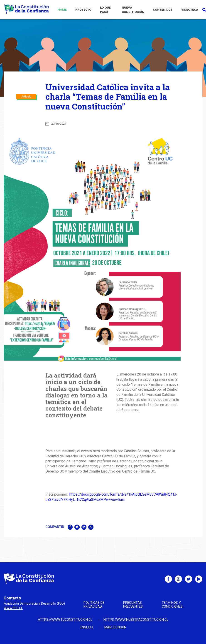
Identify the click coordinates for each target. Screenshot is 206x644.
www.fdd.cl (13, 608)
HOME (62, 10)
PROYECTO (83, 10)
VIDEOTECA (190, 10)
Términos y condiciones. (173, 605)
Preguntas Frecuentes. (133, 605)
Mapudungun (115, 627)
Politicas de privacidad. (94, 605)
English (86, 627)
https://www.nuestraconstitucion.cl (136, 620)
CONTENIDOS (163, 10)
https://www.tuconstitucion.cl (65, 620)
